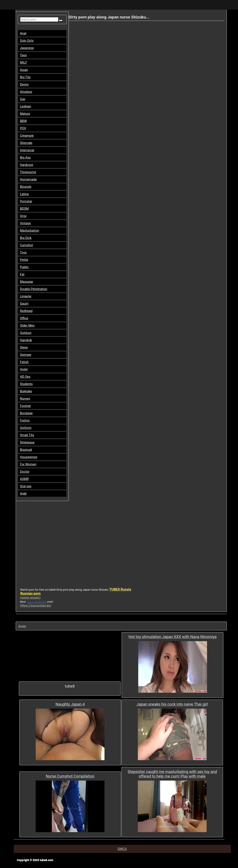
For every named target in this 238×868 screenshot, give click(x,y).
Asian (24, 70)
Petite (24, 260)
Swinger (26, 355)
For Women (28, 464)
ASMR (24, 479)
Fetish (24, 362)
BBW (23, 121)
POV (23, 128)
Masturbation (30, 231)
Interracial (27, 150)
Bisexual (26, 450)
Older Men (27, 325)
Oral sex (26, 486)
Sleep (24, 347)
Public (24, 267)
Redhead (26, 311)
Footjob (25, 406)
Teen (23, 55)
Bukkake (26, 391)
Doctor (25, 472)
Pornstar (26, 201)
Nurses (25, 399)
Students (26, 384)
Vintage (25, 223)
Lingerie (26, 296)
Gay (23, 99)
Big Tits (25, 77)
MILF (24, 63)
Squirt (24, 304)
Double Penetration (34, 289)
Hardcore (27, 165)
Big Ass (25, 157)
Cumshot (27, 245)
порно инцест (31, 598)
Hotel (24, 369)
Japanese (27, 48)
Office (24, 318)
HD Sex (25, 377)
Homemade (28, 179)
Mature (25, 114)
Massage (27, 282)
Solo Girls (27, 41)
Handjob (26, 340)
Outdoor (26, 333)
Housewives (29, 457)
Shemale (26, 143)
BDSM (24, 209)
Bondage (26, 413)
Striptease (27, 442)
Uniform (26, 428)
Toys (23, 252)
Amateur (26, 92)
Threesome (28, 172)
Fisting (25, 420)
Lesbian (26, 106)
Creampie (27, 136)
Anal (23, 33)
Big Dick (26, 238)
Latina (24, 194)
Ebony (24, 84)
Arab (23, 494)
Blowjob (26, 187)
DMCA (122, 849)
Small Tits (27, 435)
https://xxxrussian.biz (36, 605)
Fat (22, 274)
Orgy (23, 216)
